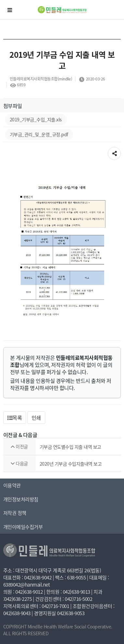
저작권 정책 (15, 513)
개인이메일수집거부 (23, 527)
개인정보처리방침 (21, 499)
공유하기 (114, 152)
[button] (15, 418)
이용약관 (12, 485)
